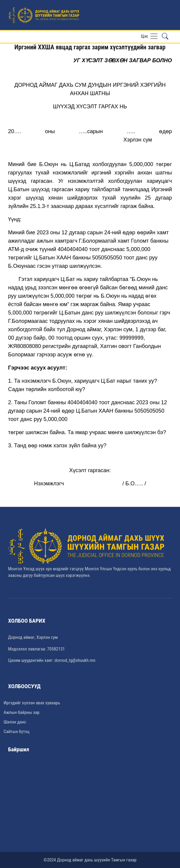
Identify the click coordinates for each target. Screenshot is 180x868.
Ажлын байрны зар (22, 712)
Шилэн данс (15, 722)
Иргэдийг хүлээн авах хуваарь (32, 703)
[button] (165, 37)
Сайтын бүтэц (16, 732)
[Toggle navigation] (150, 37)
